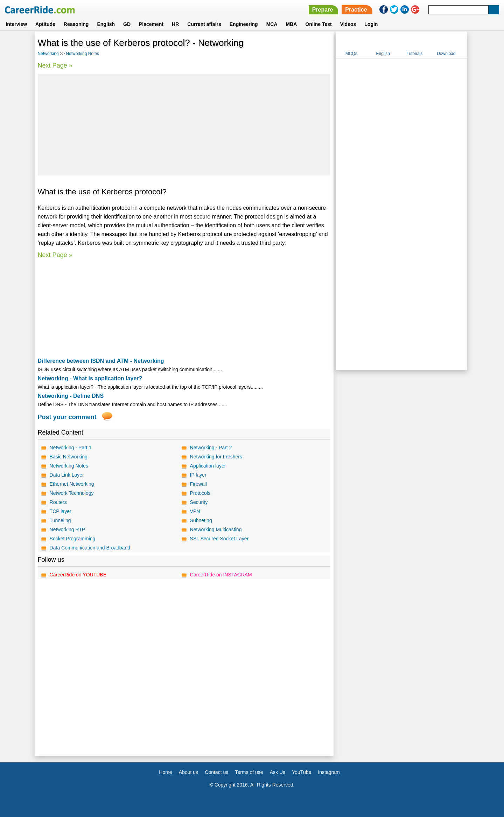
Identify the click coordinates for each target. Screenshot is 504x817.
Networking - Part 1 (71, 448)
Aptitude (45, 24)
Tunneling (60, 520)
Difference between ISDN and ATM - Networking (101, 361)
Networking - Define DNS (71, 396)
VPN (195, 511)
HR (175, 24)
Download (446, 54)
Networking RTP (68, 529)
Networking (48, 54)
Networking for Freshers (216, 457)
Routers (58, 502)
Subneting (201, 520)
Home (165, 772)
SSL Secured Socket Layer (219, 539)
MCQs (351, 54)
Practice (356, 10)
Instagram (329, 772)
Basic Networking (69, 457)
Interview (16, 24)
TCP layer (61, 511)
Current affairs (204, 24)
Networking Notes (82, 54)
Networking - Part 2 (211, 448)
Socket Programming (73, 539)
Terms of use (249, 772)
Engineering (244, 24)
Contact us (216, 772)
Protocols (200, 493)
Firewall (198, 484)
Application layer (208, 466)
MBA (292, 24)
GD (127, 24)
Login (371, 24)
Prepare (323, 10)
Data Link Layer (67, 475)
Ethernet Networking (72, 484)
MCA (272, 24)
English (106, 24)
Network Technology (72, 493)
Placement (151, 24)
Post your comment (67, 417)
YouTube (302, 772)
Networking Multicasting (216, 529)
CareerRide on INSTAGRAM (221, 575)
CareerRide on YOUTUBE (78, 575)
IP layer (198, 475)
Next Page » (55, 65)
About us (188, 772)
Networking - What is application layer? (90, 378)
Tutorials (415, 54)
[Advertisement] (184, 125)
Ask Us (278, 772)
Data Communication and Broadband (90, 548)
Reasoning (76, 24)
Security (199, 502)
